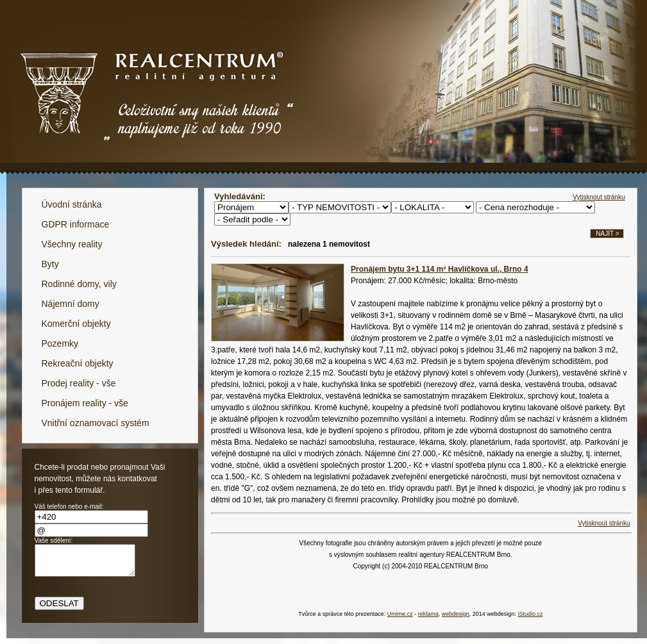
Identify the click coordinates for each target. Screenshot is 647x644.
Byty (50, 264)
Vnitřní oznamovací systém (96, 423)
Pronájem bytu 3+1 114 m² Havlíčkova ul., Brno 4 (439, 269)
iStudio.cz (530, 614)
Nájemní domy (71, 304)
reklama (428, 614)
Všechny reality (72, 244)
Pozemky (60, 343)
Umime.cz (400, 614)
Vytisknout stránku (599, 197)
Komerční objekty (76, 324)
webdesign (456, 614)
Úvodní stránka (72, 204)
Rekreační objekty (78, 363)
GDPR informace (76, 224)
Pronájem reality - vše (85, 403)
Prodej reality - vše (79, 383)
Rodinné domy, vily (79, 284)
